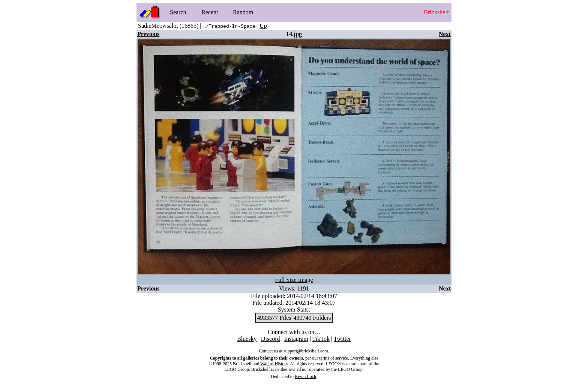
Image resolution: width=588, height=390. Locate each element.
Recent (210, 12)
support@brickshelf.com (306, 351)
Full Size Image (294, 280)
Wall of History (274, 364)
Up (263, 26)
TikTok (321, 339)
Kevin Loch (305, 376)
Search (178, 12)
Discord (271, 339)
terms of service (334, 358)
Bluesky (247, 339)
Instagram (296, 339)
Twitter (342, 339)
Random (243, 12)
